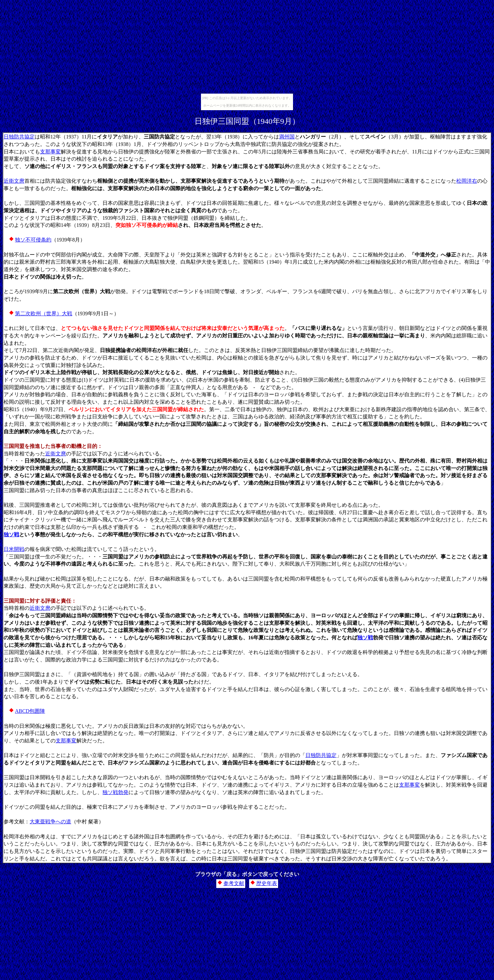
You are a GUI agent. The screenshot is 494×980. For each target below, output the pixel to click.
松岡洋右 (467, 181)
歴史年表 (267, 883)
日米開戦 (14, 549)
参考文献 (234, 883)
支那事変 (50, 152)
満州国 (287, 137)
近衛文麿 (14, 181)
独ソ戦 (11, 535)
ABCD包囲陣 (30, 711)
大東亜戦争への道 (50, 822)
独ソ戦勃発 (115, 792)
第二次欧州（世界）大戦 (44, 314)
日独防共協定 (19, 137)
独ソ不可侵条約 (33, 240)
